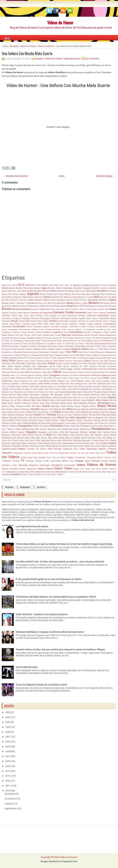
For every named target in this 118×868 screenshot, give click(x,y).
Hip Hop (46, 369)
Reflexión (13, 432)
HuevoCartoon (35, 372)
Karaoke (55, 384)
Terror (41, 453)
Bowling (50, 306)
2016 (40, 285)
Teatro (82, 449)
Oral (51, 412)
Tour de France (59, 458)
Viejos (77, 469)
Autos (47, 297)
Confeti (83, 327)
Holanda (77, 369)
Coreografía (13, 330)
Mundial (55, 406)
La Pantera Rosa (13, 386)
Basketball (93, 300)
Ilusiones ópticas (42, 375)
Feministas (38, 355)
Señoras (77, 440)
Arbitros (23, 294)
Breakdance (91, 306)
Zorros (53, 475)
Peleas (5, 418)
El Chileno (39, 343)
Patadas (77, 415)
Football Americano (100, 355)
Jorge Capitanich (21, 381)
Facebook (54, 352)
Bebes (113, 300)
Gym (34, 366)
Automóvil (39, 297)
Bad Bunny (69, 297)
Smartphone (7, 446)
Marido (87, 395)
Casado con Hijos (58, 316)
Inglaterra (105, 375)
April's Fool (7, 294)
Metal (34, 400)
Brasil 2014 (79, 306)
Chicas (14, 321)
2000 (4, 285)
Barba (53, 300)
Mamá (20, 395)
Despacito (6, 338)
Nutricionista (7, 412)
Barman (70, 300)
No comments (92, 59)
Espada (29, 349)
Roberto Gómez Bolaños (73, 435)
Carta (32, 316)
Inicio (7, 38)
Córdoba (113, 327)
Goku (39, 363)
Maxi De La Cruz (81, 398)
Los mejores (107, 389)
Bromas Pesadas (21, 309)
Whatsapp (61, 472)
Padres (57, 412)
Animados (91, 291)
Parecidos (29, 415)
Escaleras (112, 346)
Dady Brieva (8, 335)
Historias (55, 369)
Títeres (92, 453)
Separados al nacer (90, 440)
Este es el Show (96, 349)
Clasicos (26, 324)
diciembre (10, 794)
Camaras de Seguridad (41, 313)
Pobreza (97, 420)
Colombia (98, 324)
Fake (80, 352)
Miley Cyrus (8, 403)
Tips (86, 453)
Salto (104, 438)
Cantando (111, 313)
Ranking (26, 429)
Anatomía (61, 291)
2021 (62, 285)
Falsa (85, 352)
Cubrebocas (7, 332)
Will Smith (83, 472)
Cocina (65, 324)
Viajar (14, 465)
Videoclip (23, 465)
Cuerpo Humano (28, 332)
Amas (4, 291)
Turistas (16, 461)
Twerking (29, 461)
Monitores (92, 403)
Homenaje (6, 372)
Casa (46, 316)
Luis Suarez (60, 392)
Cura (66, 332)
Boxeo (57, 306)
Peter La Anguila (95, 418)
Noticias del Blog (89, 409)
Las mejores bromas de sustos (32, 526)
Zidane (24, 475)
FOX (26, 358)
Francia (32, 358)
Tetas (46, 453)
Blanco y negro (81, 303)
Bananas (24, 300)
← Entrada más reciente (15, 176)
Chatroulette (104, 318)
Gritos (106, 363)
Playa (63, 420)
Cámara (26, 313)
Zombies (38, 475)
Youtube (6, 474)
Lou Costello (28, 392)
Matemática (58, 398)
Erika (98, 346)
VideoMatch (57, 465)
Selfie (65, 440)
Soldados (26, 446)
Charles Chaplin (78, 318)
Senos (70, 440)
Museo (93, 406)
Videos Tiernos (46, 469)
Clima (33, 324)
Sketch (113, 443)
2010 (8, 791)
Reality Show (85, 429)
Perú (67, 418)
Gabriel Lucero (23, 361)
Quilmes (100, 426)
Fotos (21, 358)
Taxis (76, 449)
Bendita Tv (22, 303)
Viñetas (104, 469)
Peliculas (13, 418)
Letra (19, 389)
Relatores (84, 432)
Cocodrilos (73, 324)
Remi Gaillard (104, 432)
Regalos (21, 432)
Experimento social (31, 352)
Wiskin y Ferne (95, 472)
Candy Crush (92, 313)
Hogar (69, 369)
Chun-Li (106, 321)
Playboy (79, 420)
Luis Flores (39, 392)
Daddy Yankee (110, 332)
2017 (45, 285)
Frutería (74, 358)
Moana (63, 403)
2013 (21, 285)
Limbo (40, 389)
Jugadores (15, 384)
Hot (27, 372)
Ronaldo (20, 438)
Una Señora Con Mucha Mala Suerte (27, 53)
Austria (31, 297)
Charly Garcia (92, 318)
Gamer (33, 361)
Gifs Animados (19, 363)
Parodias (52, 415)
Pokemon (112, 420)
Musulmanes (7, 409)
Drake (38, 341)
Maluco (5, 395)
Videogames (33, 465)
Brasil (70, 306)
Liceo (35, 389)
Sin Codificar (102, 443)
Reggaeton (32, 432)
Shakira (25, 443)
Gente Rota (6, 363)
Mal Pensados (96, 392)
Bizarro (70, 303)
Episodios (90, 346)
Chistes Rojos (63, 321)
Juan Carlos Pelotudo (75, 381)
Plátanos (56, 420)
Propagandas (25, 426)
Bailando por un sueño (83, 297)
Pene (26, 418)
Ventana (105, 461)
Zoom (48, 475)
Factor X (62, 352)
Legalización (107, 386)
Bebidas (5, 303)
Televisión (7, 453)
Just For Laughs (29, 383)
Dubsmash (52, 341)
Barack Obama (42, 300)
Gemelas (112, 361)
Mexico (46, 400)
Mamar (26, 395)
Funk (114, 358)
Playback (71, 420)
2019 (8, 747)
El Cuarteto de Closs (53, 344)
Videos (81, 465)
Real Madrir (74, 429)
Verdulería (6, 465)
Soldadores (17, 446)
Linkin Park (48, 389)
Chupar (113, 321)
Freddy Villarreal (58, 358)
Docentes (70, 338)
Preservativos (71, 423)
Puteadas (85, 426)
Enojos (61, 346)
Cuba (114, 330)
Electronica (6, 346)
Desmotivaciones (108, 335)
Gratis (100, 363)
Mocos (70, 403)
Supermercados (9, 449)
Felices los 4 (27, 355)
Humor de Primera (70, 372)
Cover (41, 330)
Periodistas (45, 418)
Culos (39, 332)
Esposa (59, 349)
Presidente (82, 423)
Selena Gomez (56, 440)
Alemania (68, 288)
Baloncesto (14, 300)
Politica (33, 423)
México (53, 400)
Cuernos (16, 332)
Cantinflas (6, 316)
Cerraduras (7, 318)
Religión (93, 432)
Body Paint (6, 306)
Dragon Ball (29, 341)
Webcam (40, 472)
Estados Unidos (80, 349)
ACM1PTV (98, 285)
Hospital (21, 372)
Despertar (15, 338)
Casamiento (72, 316)
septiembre (11, 809)
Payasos (106, 415)
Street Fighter (85, 446)
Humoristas (99, 372)
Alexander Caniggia (82, 288)
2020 (57, 285)
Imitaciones (85, 375)
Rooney (27, 438)
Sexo (13, 443)
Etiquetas (25, 487)
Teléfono (102, 449)
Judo (93, 381)
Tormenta (42, 458)
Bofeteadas (16, 306)
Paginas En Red (70, 861)
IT (42, 378)
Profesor (5, 426)
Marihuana (95, 395)
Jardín (71, 378)
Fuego (92, 358)
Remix (114, 432)
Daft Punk (19, 335)
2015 (34, 285)
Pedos (113, 415)
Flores (88, 355)
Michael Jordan (80, 400)
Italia (46, 378)
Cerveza (26, 318)
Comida (37, 327)
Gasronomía (78, 361)
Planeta (48, 420)
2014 (28, 285)
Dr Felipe (6, 341)
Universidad (55, 461)
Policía (26, 423)
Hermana (93, 366)
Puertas (67, 426)
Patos (98, 415)
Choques (73, 321)
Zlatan (31, 475)
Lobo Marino (73, 389)
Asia (103, 294)
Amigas (30, 291)
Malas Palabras (109, 392)
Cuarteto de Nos (104, 330)
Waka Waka (25, 472)
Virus (4, 472)
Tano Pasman (55, 449)
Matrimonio (68, 398)
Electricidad (100, 343)
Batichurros (104, 300)
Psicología (44, 426)
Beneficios (32, 303)
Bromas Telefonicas (40, 309)
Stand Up (50, 446)
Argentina (33, 294)
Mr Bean (36, 406)
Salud (109, 438)
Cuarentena (90, 330)
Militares (18, 403)
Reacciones (52, 429)
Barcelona (61, 300)
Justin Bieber (44, 383)
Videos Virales (63, 469)
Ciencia (5, 324)
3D (71, 285)
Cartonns (39, 316)
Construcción (102, 327)
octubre (9, 804)
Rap (32, 429)
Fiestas (58, 355)
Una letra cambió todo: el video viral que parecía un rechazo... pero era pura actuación (60, 562)
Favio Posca (15, 355)
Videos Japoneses (28, 469)
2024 (8, 722)
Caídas (113, 309)
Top (35, 457)
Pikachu (113, 418)
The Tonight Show (62, 453)
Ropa (33, 438)
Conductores (74, 327)
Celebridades (103, 315)
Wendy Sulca (50, 472)
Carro (26, 316)
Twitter (46, 461)
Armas (68, 294)
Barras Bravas (80, 300)
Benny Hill (42, 303)
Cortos (35, 329)
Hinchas (38, 369)
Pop (39, 423)
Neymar (57, 409)
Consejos (91, 327)
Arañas (16, 294)
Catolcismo (91, 316)
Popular (9, 487)
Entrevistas (80, 346)
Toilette (24, 458)
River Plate (58, 435)
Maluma (12, 395)
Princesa (113, 423)
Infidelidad (95, 375)
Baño (31, 300)
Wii (67, 472)
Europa (113, 349)
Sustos (22, 449)
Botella (43, 306)
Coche (58, 324)
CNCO (40, 324)
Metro (39, 400)
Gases (61, 361)
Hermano (102, 366)
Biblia (50, 303)
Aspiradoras (7, 297)
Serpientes (6, 443)
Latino (69, 386)
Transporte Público (95, 458)
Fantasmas (111, 352)
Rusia (84, 438)
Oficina (29, 412)
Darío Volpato (43, 335)
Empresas (24, 346)
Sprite (43, 446)
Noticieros (103, 409)
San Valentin (13, 440)
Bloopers (14, 46)
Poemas (104, 420)
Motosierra (21, 406)
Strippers (104, 446)
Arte (74, 294)
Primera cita (92, 423)
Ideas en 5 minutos (19, 375)
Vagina (87, 461)
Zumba (60, 475)
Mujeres (46, 406)
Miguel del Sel (109, 400)
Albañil (59, 288)
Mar (52, 395)
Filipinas (66, 355)
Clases (18, 324)
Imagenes (55, 375)
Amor (53, 291)
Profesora (13, 426)
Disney (56, 338)
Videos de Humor (60, 22)
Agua (44, 288)
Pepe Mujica (34, 418)
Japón (65, 378)
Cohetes (82, 324)
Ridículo (31, 435)
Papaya (113, 412)
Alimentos (95, 288)
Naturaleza (25, 409)
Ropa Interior (42, 438)
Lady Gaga (34, 386)
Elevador (15, 346)
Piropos (25, 420)
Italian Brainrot (55, 378)
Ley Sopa (25, 389)
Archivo (41, 487)
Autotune (54, 297)
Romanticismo (9, 438)
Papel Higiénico (8, 415)
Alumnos (104, 288)
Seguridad (45, 440)
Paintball (66, 412)
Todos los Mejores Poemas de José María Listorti (41, 685)
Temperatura (18, 453)
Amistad (46, 291)
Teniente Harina (31, 453)
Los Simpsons (16, 392)
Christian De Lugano (86, 321)
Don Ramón (97, 338)
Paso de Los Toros (65, 415)
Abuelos (77, 285)
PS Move (36, 426)
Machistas (71, 392)
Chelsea (113, 318)
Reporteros (6, 435)
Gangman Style (51, 361)
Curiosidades (76, 332)
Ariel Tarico (59, 294)
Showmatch (69, 443)
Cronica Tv (80, 330)
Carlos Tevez (17, 316)
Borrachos (34, 306)
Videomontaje (70, 465)
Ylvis (114, 472)
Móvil (29, 406)
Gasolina (69, 361)
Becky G (13, 303)
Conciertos (55, 327)
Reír (67, 432)
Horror (14, 372)
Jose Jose (33, 381)
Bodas (114, 303)
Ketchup (79, 384)
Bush (68, 309)
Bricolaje (113, 306)
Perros (61, 417)
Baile (96, 297)
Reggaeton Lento (46, 432)
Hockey (63, 369)
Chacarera (35, 318)
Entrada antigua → (106, 176)
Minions (36, 403)
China (33, 321)
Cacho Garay (91, 309)
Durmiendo (68, 341)
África (26, 288)
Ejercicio (97, 341)
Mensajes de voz (9, 400)
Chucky (99, 321)
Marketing (13, 398)
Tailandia (31, 449)
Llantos (64, 389)
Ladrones (25, 386)
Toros (49, 458)
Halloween (43, 366)
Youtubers (16, 474)
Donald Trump (109, 338)
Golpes (52, 363)
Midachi (91, 400)
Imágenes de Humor (69, 375)
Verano (113, 461)
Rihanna (39, 435)
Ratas (37, 429)
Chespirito (6, 321)
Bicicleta (57, 303)
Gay (101, 361)
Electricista (112, 344)
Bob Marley (105, 303)
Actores (112, 285)
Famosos (100, 352)
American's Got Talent (17, 291)
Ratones (43, 429)
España (36, 349)
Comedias (7, 327)
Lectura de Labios (93, 386)
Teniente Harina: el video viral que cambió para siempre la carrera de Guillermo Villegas (60, 650)
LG (31, 389)
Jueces (99, 381)
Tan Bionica (41, 449)
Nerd (51, 409)
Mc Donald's (102, 398)
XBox (104, 472)
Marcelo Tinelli (70, 395)
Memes (112, 397)
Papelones (20, 415)
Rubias (77, 438)
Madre (80, 392)
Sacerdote (92, 438)
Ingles (113, 375)
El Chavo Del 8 (27, 344)
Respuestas (16, 435)
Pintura (18, 420)
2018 (51, 285)
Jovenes (61, 381)
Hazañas (74, 366)
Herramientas (8, 369)
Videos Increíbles (10, 469)
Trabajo (70, 457)
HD (81, 366)
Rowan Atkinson (66, 438)
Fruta (68, 358)
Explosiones (44, 352)
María (80, 395)
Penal (21, 418)
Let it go (12, 389)
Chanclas (55, 318)
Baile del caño (105, 297)
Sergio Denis (104, 440)
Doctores (78, 338)
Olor (35, 412)
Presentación (47, 423)
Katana (62, 384)
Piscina (33, 420)
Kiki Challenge (99, 384)
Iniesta (5, 378)
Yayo (109, 472)
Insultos (12, 378)
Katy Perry (70, 384)
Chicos (22, 321)
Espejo (51, 349)
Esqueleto (67, 349)
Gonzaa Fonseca (63, 363)
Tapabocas (68, 449)
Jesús (77, 378)
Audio (25, 297)
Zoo (43, 475)
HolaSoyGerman (89, 369)
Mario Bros (106, 395)
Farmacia (6, 355)
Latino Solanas (79, 386)
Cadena (101, 309)
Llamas (57, 389)
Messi (20, 400)
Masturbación (46, 398)
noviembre (10, 799)
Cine (11, 324)
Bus (63, 309)
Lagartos (43, 386)
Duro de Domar (80, 341)
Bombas (25, 306)
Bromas (7, 309)
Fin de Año (75, 355)
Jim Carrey (85, 378)
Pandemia (86, 412)
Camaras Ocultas (64, 312)
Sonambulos (35, 446)
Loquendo (84, 389)
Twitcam (38, 461)
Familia (92, 352)
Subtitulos (112, 446)
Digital (39, 338)
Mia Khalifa (61, 400)
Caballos (74, 309)
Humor (57, 372)
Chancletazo (65, 318)
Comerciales (19, 327)
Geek (106, 361)
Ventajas (96, 461)
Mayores (93, 398)
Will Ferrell (74, 472)
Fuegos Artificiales (103, 358)
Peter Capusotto (78, 417)
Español (44, 349)
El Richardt (89, 344)
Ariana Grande (46, 294)
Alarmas (52, 288)
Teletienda (112, 449)
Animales (102, 291)
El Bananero (108, 341)
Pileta (4, 420)
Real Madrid (63, 429)
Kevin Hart (87, 384)
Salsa (99, 438)
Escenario (6, 349)
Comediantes (110, 324)
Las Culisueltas (59, 386)
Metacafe (27, 400)
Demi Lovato (55, 335)
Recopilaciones (101, 429)
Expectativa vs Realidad (12, 352)
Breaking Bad (102, 306)
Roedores (99, 435)
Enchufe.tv (34, 346)
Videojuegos (45, 465)
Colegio (90, 324)
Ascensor (95, 294)
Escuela (21, 349)
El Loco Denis (78, 344)
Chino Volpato (43, 321)
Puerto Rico (75, 426)
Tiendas (73, 453)
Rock (92, 435)
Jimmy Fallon (96, 378)
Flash (83, 355)
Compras (46, 327)
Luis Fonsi (49, 392)
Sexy (19, 443)
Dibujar (23, 338)
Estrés (107, 349)
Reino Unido (59, 432)
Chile (27, 321)
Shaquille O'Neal (36, 443)
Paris (44, 415)
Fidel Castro (49, 355)
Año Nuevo (112, 291)
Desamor (95, 335)
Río (44, 435)
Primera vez (103, 423)
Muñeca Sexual (74, 406)
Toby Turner (100, 453)
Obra (16, 412)
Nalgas (17, 409)
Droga (44, 341)
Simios (93, 443)
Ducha (60, 341)
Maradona (59, 395)
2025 (67, 285)
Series (113, 440)
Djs (64, 338)
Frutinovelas (83, 358)
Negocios (44, 409)
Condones (64, 327)
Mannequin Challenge (40, 395)
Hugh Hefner (47, 372)
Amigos (38, 291)
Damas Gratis (30, 335)
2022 (8, 732)
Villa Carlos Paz (87, 469)
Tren (114, 458)
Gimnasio (31, 363)
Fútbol (12, 361)
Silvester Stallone (82, 443)
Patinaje (92, 415)
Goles (44, 363)
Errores (104, 346)
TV (22, 461)
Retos (25, 435)
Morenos (5, 406)
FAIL (69, 352)
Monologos (104, 403)
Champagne (45, 318)
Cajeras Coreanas (9, 313)
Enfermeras (52, 346)
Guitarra (27, 366)
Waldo (33, 472)
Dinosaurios (47, 338)
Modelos (83, 403)
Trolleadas (6, 461)
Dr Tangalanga (17, 341)
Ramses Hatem (14, 429)
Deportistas (77, 335)
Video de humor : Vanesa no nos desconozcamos (42, 614)
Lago (50, 386)
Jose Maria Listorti (47, 381)
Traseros (107, 458)
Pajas (72, 412)
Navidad (35, 409)
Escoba (14, 349)
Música (112, 406)
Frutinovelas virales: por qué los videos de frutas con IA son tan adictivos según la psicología (64, 544)
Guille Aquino (15, 366)
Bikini (64, 303)
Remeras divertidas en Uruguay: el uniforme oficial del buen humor (50, 632)
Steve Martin (73, 446)
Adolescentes (8, 288)
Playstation (88, 420)
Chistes (53, 321)
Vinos (98, 469)
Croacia (70, 330)
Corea (4, 330)
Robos (87, 435)
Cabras (82, 309)
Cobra (52, 324)
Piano (106, 418)
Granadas (92, 363)
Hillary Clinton (26, 369)
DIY (61, 338)
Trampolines (80, 458)
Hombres (112, 369)
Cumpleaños (57, 332)
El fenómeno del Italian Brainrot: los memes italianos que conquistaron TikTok (56, 597)
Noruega (77, 409)
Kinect (109, 384)
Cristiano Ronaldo (52, 330)
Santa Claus (25, 440)
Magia (86, 392)
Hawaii (66, 366)
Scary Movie (35, 440)
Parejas (38, 415)
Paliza (78, 412)
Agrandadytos (35, 288)
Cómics (29, 327)
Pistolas (40, 420)
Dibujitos (31, 338)
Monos (113, 403)
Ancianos (70, 291)
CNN (46, 324)
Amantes (112, 288)
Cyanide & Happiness (93, 332)
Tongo (30, 458)
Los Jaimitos (95, 389)
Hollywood (102, 369)
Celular (113, 316)
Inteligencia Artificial (25, 378)
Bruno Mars (56, 309)
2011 (9, 285)
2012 (15, 285)
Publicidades (56, 426)
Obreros (22, 412)
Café (107, 309)
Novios (113, 409)
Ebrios (90, 341)
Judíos (87, 381)
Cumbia (46, 332)
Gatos (87, 361)
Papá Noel (105, 412)
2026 (8, 712)
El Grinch (67, 344)
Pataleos (84, 415)
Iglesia (31, 375)
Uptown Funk (67, 461)
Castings (81, 316)
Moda (76, 403)
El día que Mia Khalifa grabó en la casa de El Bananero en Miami (48, 579)
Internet (37, 378)
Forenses (112, 355)
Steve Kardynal (62, 446)
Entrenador (69, 346)
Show (60, 443)
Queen (93, 426)
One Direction (43, 412)
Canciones (80, 313)
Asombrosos (111, 294)
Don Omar (87, 338)
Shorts (55, 443)
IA (106, 372)
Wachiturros (13, 472)
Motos (13, 406)
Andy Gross (80, 291)
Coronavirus (24, 329)
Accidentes (87, 285)
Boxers (64, 306)
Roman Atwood (110, 435)
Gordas (74, 363)
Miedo (99, 400)
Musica (101, 406)
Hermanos (112, 366)
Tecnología (92, 449)
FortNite (5, 358)
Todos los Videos (28, 46)
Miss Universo (52, 403)
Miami (70, 400)
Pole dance (18, 423)
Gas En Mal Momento (27, 667)
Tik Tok (80, 453)
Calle (20, 313)
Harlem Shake (55, 366)
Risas (49, 435)
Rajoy (106, 426)
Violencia (112, 469)
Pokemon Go (7, 423)
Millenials (27, 403)
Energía (43, 346)
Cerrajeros (17, 318)
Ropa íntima (53, 438)
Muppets (85, 406)
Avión (61, 297)
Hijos (17, 369)
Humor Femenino (85, 372)
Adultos (19, 288)
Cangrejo (102, 313)
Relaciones (75, 432)
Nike (64, 409)
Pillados (11, 420)
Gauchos (95, 361)
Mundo (63, 406)
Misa (42, 403)
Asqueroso (17, 297)
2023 (8, 727)
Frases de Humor (43, 358)
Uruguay (79, 461)
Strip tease (95, 446)
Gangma (40, 361)
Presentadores (59, 423)
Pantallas (96, 412)
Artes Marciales (83, 294)
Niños (70, 409)
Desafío (87, 335)
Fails (74, 352)
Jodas (106, 378)
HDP (86, 366)
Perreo (54, 418)
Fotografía (13, 358)
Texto (51, 453)
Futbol (5, 361)
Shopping (47, 443)
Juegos (106, 381)
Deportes (66, 335)
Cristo (64, 330)
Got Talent (83, 363)
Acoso (105, 285)
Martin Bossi (24, 398)
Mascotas (35, 397)
